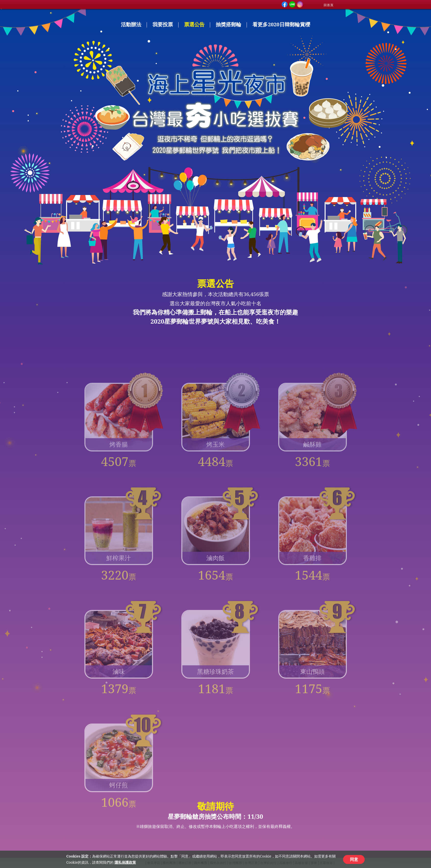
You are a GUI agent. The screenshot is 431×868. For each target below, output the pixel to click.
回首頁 (329, 5)
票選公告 (194, 24)
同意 (354, 859)
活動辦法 (131, 24)
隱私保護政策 (125, 862)
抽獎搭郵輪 (229, 24)
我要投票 (163, 24)
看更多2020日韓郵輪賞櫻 (281, 24)
